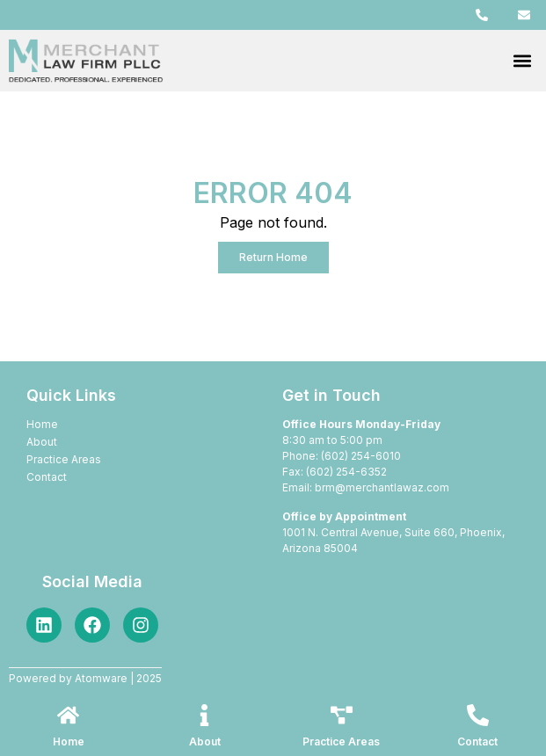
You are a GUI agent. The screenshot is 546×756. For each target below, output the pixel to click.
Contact (477, 741)
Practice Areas (341, 741)
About (205, 741)
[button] (523, 61)
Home (69, 741)
